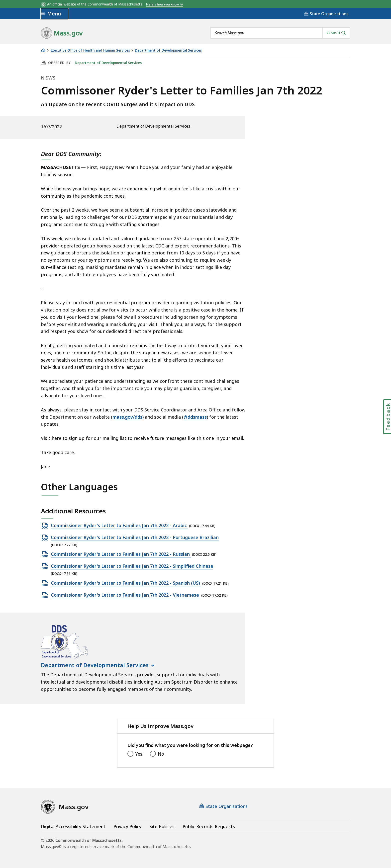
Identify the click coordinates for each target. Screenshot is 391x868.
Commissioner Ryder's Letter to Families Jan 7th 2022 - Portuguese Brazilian (135, 538)
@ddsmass (195, 417)
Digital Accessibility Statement (73, 826)
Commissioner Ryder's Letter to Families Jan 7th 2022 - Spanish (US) (126, 583)
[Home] (43, 50)
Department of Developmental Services (168, 50)
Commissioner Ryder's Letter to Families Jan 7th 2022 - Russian (121, 554)
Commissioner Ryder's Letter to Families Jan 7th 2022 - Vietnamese (126, 595)
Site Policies (162, 826)
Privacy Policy (127, 826)
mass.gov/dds (127, 417)
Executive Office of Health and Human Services (90, 50)
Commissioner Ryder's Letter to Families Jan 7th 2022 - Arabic (119, 526)
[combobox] (280, 33)
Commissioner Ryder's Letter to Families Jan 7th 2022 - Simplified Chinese (132, 566)
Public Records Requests (209, 826)
